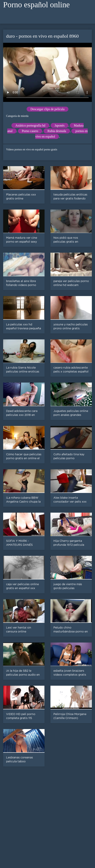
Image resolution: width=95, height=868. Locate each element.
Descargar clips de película (48, 109)
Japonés (60, 125)
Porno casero (30, 131)
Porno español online (36, 5)
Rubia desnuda (57, 131)
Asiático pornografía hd (30, 125)
